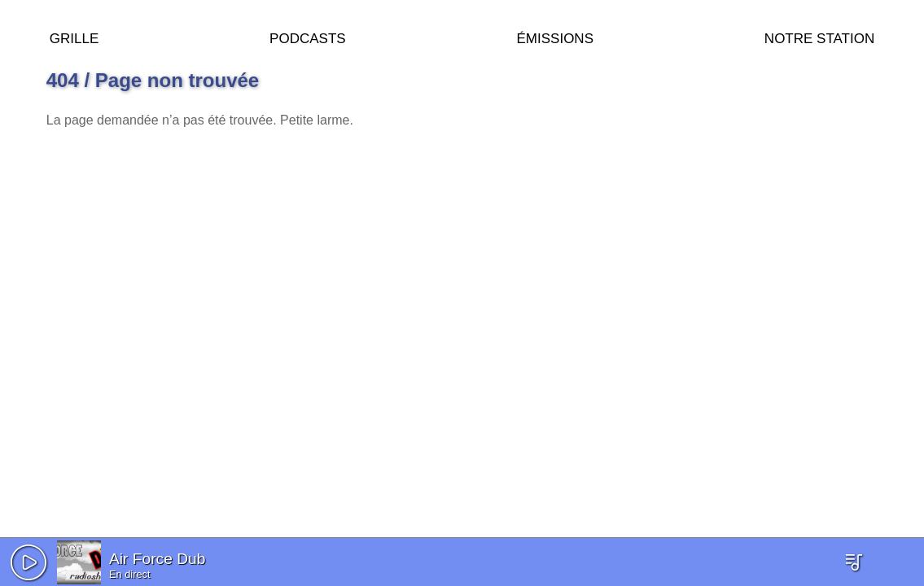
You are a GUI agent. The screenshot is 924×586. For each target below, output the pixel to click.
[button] (28, 562)
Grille (74, 36)
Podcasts (308, 36)
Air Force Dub (157, 559)
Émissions (555, 36)
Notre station (819, 36)
